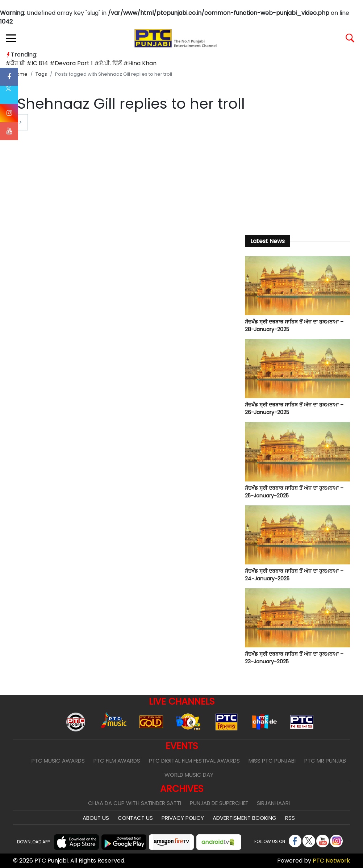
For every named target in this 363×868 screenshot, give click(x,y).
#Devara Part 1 (71, 63)
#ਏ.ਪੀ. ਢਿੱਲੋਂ (108, 63)
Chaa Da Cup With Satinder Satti (135, 803)
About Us (96, 818)
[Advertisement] (297, 172)
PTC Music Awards (58, 761)
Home (20, 74)
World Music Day (189, 775)
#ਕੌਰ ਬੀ (15, 63)
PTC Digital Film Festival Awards (194, 761)
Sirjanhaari (273, 803)
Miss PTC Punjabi (272, 761)
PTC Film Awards (117, 761)
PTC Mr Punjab (325, 761)
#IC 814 (37, 63)
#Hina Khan (140, 63)
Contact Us (135, 818)
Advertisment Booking (245, 818)
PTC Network (331, 861)
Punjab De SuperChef (219, 803)
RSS (290, 818)
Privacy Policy (183, 818)
